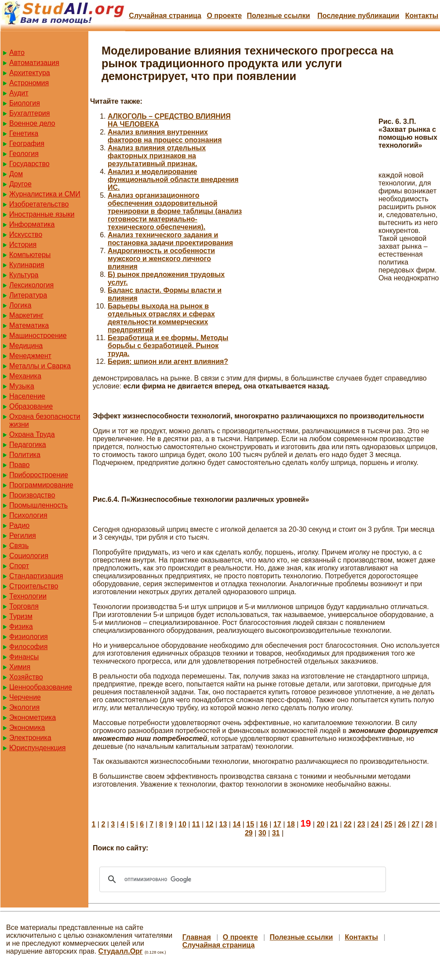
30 (262, 833)
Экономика (27, 728)
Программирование (41, 485)
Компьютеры (30, 255)
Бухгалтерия (29, 113)
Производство (32, 495)
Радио (19, 525)
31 (276, 833)
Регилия (23, 535)
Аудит (19, 93)
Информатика (32, 224)
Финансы (24, 657)
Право (20, 465)
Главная (197, 937)
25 (389, 824)
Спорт (19, 566)
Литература (28, 295)
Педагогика (28, 445)
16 (264, 824)
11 (196, 824)
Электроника (30, 738)
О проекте (224, 16)
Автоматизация (34, 63)
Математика (29, 325)
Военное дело (32, 123)
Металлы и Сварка (40, 366)
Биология (25, 103)
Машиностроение (38, 336)
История (23, 245)
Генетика (24, 133)
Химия (20, 667)
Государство (29, 164)
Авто (17, 53)
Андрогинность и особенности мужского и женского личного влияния (161, 259)
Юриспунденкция (37, 748)
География (27, 143)
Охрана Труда (32, 434)
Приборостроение (39, 475)
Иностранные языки (42, 214)
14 (236, 824)
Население (27, 396)
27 (415, 824)
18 (291, 824)
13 (223, 824)
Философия (28, 647)
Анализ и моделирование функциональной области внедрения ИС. (173, 180)
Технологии (28, 596)
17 (277, 824)
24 (375, 824)
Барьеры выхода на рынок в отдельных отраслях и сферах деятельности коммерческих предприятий (161, 318)
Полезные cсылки (278, 16)
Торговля (24, 606)
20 (320, 824)
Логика (20, 305)
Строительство (34, 586)
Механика (25, 376)
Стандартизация (36, 576)
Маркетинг (26, 315)
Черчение (25, 697)
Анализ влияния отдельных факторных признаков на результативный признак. (157, 156)
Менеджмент (30, 356)
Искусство (26, 234)
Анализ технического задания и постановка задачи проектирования (170, 239)
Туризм (21, 616)
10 (182, 824)
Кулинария (27, 265)
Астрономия (29, 83)
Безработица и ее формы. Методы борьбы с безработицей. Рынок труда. (168, 346)
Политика (25, 455)
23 (361, 824)
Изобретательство (39, 204)
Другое (20, 184)
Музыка (22, 386)
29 (249, 833)
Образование (31, 406)
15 (250, 824)
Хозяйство (26, 677)
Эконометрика (33, 717)
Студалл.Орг (121, 951)
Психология (28, 515)
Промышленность (38, 505)
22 (348, 824)
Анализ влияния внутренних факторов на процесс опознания (165, 136)
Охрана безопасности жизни (45, 420)
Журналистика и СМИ (45, 194)
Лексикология (31, 285)
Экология (24, 707)
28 (429, 824)
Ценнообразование (41, 687)
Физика (21, 626)
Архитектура (30, 73)
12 (210, 824)
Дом (16, 174)
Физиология (29, 637)
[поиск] (241, 879)
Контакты (422, 16)
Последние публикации (358, 16)
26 (402, 824)
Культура (24, 275)
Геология (24, 154)
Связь (19, 546)
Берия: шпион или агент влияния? (168, 361)
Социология (29, 556)
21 (334, 824)
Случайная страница (165, 16)
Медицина (26, 346)
